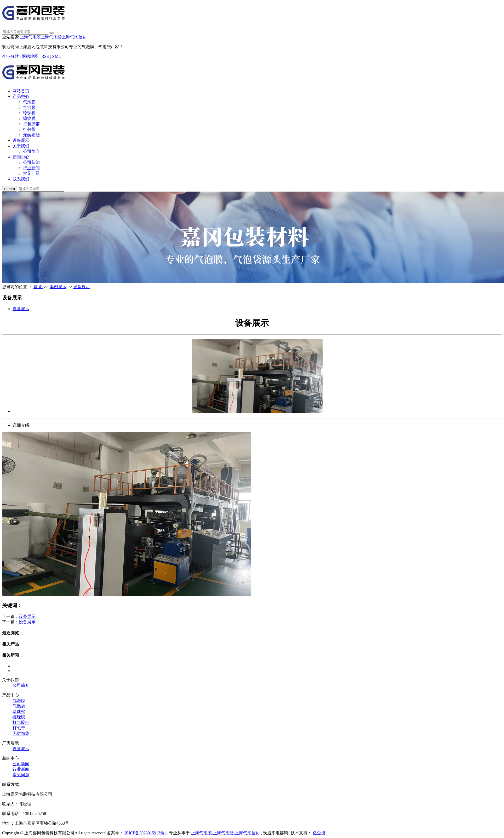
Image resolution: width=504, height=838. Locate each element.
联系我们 (21, 179)
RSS (45, 56)
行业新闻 (31, 168)
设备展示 (21, 140)
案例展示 (58, 287)
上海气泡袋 (51, 37)
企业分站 (10, 56)
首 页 (38, 287)
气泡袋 (29, 107)
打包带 (29, 129)
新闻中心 (21, 157)
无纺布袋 (31, 135)
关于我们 (21, 146)
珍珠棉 (29, 113)
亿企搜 (319, 833)
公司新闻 (31, 162)
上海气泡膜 (30, 37)
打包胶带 (31, 124)
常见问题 (31, 173)
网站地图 (31, 56)
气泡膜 (29, 102)
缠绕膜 (29, 118)
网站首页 (21, 91)
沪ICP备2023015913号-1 (146, 833)
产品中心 (21, 96)
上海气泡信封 (74, 37)
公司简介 (31, 151)
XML (56, 56)
